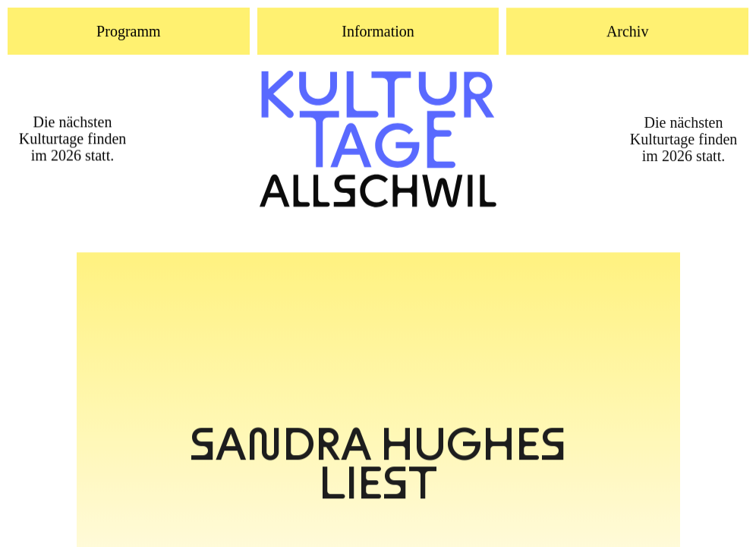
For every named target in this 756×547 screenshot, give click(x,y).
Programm (128, 31)
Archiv (628, 32)
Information (378, 32)
